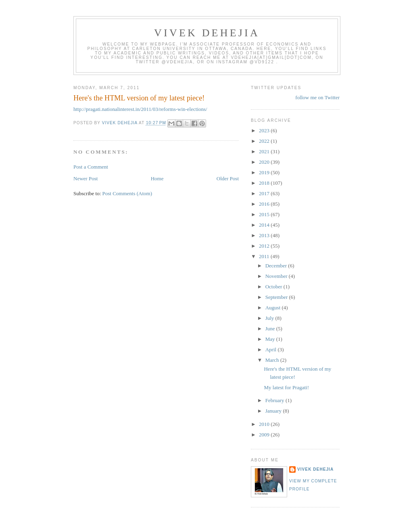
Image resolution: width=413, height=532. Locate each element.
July (270, 318)
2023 (265, 130)
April (272, 349)
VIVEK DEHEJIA (207, 33)
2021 (265, 151)
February (275, 400)
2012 (265, 246)
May (271, 339)
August (274, 308)
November (277, 276)
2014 (265, 225)
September (277, 297)
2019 (265, 172)
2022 (265, 141)
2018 (265, 183)
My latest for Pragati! (286, 387)
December (277, 266)
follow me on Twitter (317, 97)
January (274, 411)
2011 (265, 256)
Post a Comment (91, 167)
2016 (265, 204)
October (274, 287)
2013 (265, 235)
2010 (265, 424)
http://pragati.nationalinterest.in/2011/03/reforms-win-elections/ (140, 109)
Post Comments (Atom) (127, 193)
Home (157, 178)
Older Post (228, 178)
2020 (265, 162)
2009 (265, 435)
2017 (265, 193)
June (271, 329)
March (273, 360)
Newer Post (86, 178)
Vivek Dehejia (315, 469)
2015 (265, 214)
